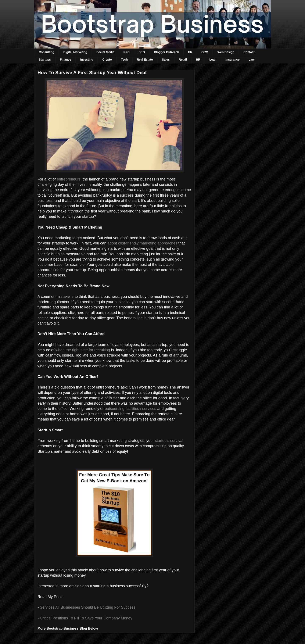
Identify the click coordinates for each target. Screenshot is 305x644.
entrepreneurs (69, 179)
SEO (142, 52)
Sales (166, 60)
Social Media (105, 52)
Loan (213, 60)
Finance (66, 60)
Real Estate (145, 60)
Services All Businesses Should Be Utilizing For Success (88, 607)
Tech (124, 60)
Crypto (107, 60)
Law (252, 60)
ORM (205, 52)
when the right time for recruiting (83, 350)
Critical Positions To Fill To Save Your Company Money (86, 618)
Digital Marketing (75, 52)
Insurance (233, 60)
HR (198, 60)
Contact (249, 52)
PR (190, 52)
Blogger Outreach (166, 52)
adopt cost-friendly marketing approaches (142, 243)
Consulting (46, 52)
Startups (45, 60)
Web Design (226, 52)
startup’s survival (169, 441)
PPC (127, 52)
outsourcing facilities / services (130, 409)
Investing (87, 60)
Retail (183, 60)
